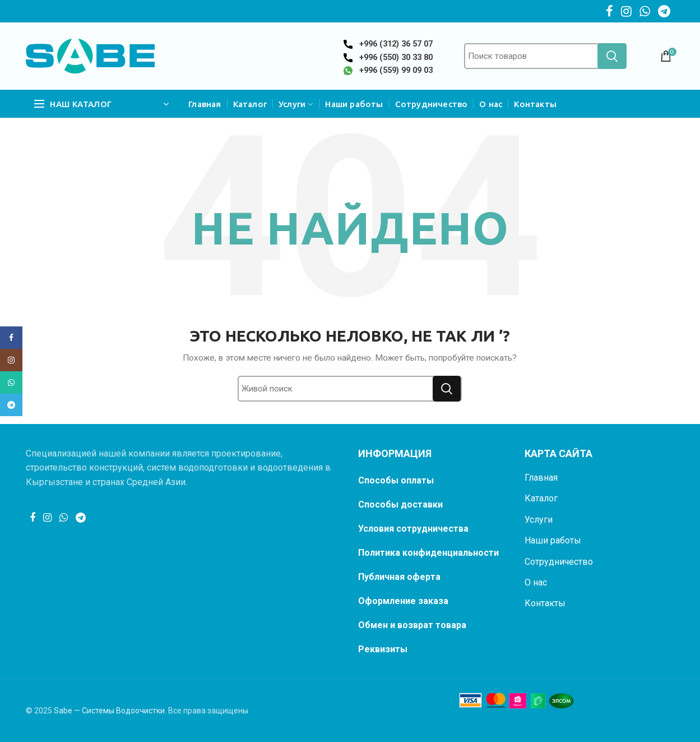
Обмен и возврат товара (412, 625)
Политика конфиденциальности (428, 553)
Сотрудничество (559, 562)
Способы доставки (400, 504)
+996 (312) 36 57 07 (396, 44)
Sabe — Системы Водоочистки (109, 711)
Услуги (539, 520)
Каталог (541, 498)
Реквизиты (383, 649)
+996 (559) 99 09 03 (396, 70)
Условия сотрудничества (413, 529)
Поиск (612, 56)
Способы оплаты (396, 480)
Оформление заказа (403, 601)
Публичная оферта (399, 577)
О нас (536, 582)
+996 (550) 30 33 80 (396, 57)
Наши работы (553, 540)
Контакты (545, 603)
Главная (541, 478)
